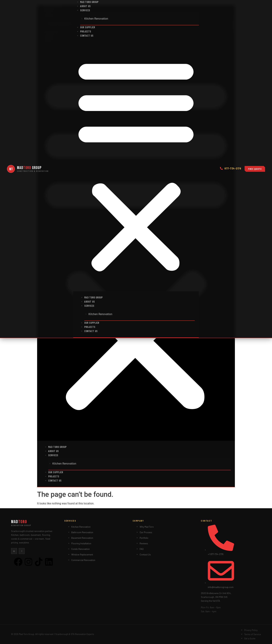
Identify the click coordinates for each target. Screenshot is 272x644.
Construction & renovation (33, 171)
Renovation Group (21, 525)
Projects (86, 31)
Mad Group (29, 168)
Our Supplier (88, 27)
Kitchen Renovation (96, 19)
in (14, 551)
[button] (136, 165)
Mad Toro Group (89, 2)
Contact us (87, 36)
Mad (19, 522)
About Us (85, 6)
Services (85, 10)
